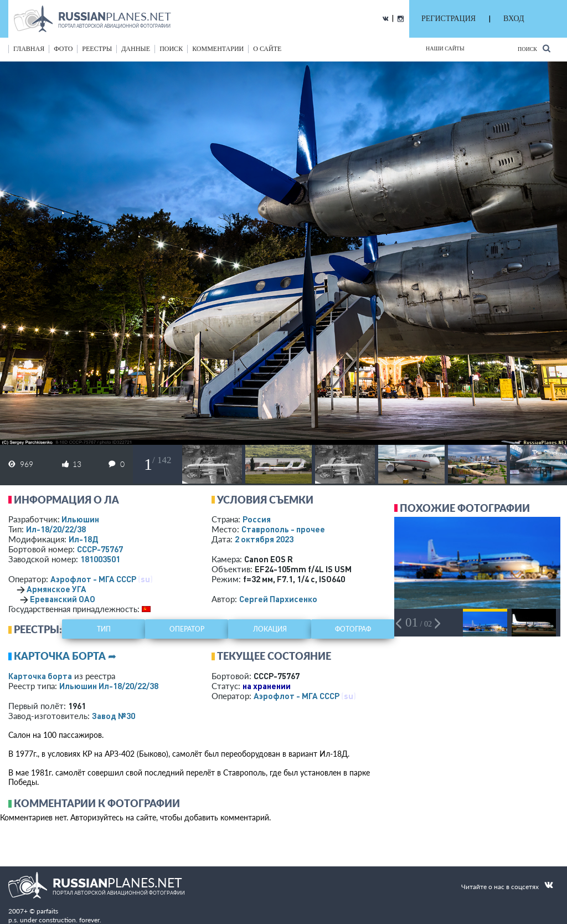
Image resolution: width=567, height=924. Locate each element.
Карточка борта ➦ (65, 656)
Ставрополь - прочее (283, 529)
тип (104, 629)
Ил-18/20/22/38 (56, 529)
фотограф (353, 629)
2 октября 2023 (264, 539)
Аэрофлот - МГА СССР (93, 579)
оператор (187, 629)
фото (63, 49)
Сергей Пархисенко (278, 599)
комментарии (218, 49)
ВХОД (514, 19)
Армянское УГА (56, 589)
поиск (171, 49)
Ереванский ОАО (63, 599)
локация (270, 629)
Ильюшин (80, 519)
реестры (97, 49)
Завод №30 (114, 716)
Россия (257, 519)
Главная (29, 49)
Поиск (534, 48)
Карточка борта (40, 676)
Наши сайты (445, 48)
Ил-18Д (83, 539)
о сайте (267, 49)
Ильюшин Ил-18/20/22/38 (109, 686)
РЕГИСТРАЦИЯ (449, 19)
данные (136, 49)
